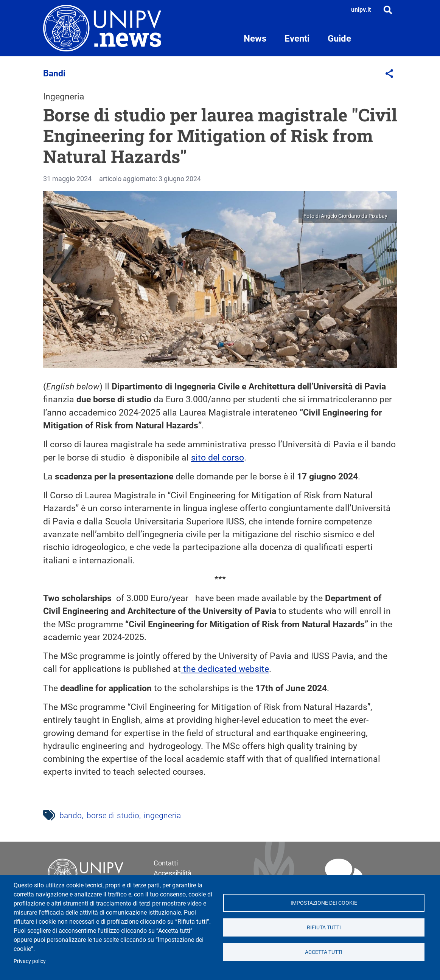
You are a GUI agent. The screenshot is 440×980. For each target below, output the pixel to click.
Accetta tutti (324, 952)
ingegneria (162, 816)
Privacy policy (30, 961)
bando (71, 816)
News (255, 39)
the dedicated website (225, 669)
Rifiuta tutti (324, 927)
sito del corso (218, 458)
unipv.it (361, 10)
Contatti (166, 863)
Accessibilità (173, 873)
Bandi (54, 74)
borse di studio (113, 816)
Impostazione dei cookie (324, 903)
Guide (339, 39)
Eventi (297, 39)
